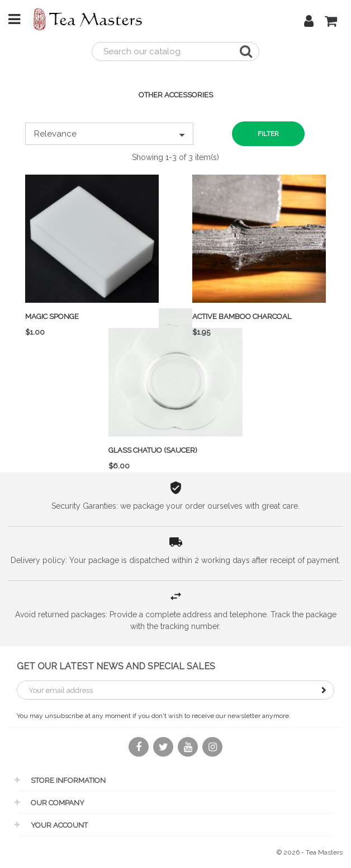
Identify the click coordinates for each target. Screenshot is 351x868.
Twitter (163, 754)
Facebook (139, 754)
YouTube (188, 754)
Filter (268, 134)
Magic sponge (52, 316)
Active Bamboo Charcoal (242, 316)
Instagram (212, 754)
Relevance (109, 134)
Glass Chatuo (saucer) (153, 450)
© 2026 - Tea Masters (310, 852)
